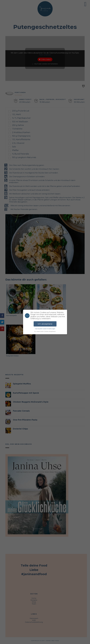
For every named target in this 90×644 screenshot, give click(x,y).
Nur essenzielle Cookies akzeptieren (45, 331)
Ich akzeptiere (45, 324)
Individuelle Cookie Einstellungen (45, 329)
